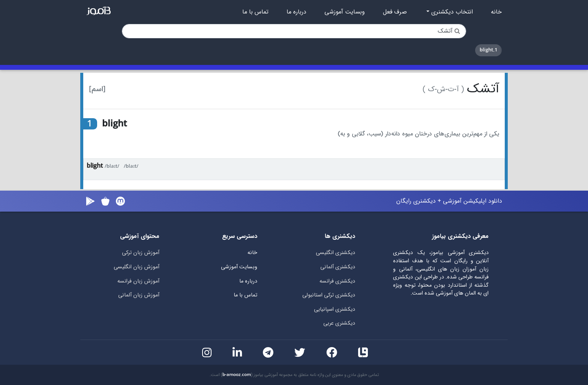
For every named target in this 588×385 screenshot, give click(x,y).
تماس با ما (255, 12)
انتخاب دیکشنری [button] (451, 12)
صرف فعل (395, 12)
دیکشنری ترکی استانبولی (329, 295)
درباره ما (296, 12)
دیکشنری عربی (339, 323)
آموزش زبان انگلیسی (136, 267)
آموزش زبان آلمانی (139, 295)
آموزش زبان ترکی (141, 253)
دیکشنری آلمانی (338, 267)
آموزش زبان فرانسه (138, 281)
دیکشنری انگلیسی (335, 253)
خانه (496, 12)
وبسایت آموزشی (345, 12)
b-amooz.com (237, 375)
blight (95, 166)
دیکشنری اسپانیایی (334, 309)
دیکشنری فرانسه (337, 281)
